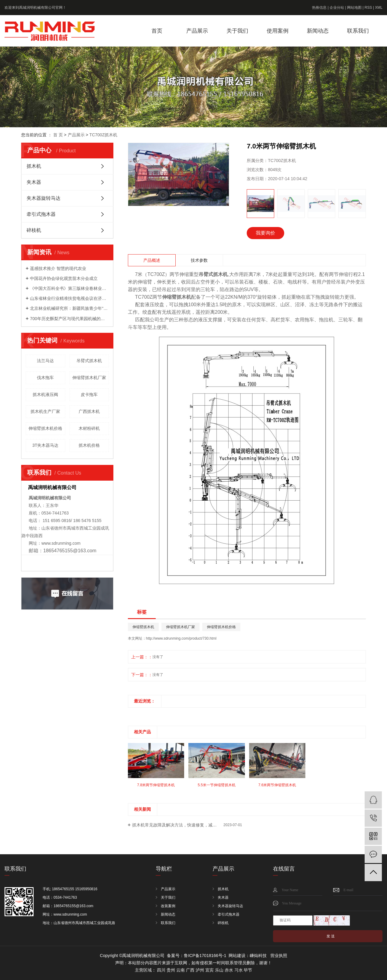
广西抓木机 (89, 411)
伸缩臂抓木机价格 (45, 428)
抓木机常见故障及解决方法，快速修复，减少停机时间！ (185, 825)
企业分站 (337, 8)
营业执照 (279, 956)
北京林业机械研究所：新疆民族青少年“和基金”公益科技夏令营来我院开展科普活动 (69, 308)
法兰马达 (45, 361)
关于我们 (237, 31)
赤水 (229, 970)
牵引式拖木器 (41, 214)
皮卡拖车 (89, 394)
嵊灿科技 (258, 956)
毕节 (248, 970)
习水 (239, 970)
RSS (368, 8)
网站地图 (354, 8)
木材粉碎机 (89, 428)
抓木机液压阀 (45, 394)
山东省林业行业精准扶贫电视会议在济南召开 (69, 298)
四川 (161, 970)
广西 (190, 970)
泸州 (200, 970)
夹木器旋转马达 (44, 198)
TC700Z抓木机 (104, 135)
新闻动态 (318, 31)
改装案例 (168, 906)
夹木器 (34, 182)
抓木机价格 (89, 445)
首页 (157, 31)
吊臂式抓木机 (89, 361)
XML (379, 8)
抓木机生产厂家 (45, 411)
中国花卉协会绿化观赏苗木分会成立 (64, 278)
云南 (180, 970)
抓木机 (34, 166)
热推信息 (319, 8)
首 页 (58, 135)
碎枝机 (34, 230)
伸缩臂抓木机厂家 (89, 378)
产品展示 (197, 31)
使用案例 (278, 31)
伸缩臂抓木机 (143, 627)
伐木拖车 (45, 378)
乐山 (219, 970)
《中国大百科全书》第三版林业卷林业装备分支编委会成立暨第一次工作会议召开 (69, 288)
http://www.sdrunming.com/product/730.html (181, 638)
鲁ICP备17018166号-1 (205, 956)
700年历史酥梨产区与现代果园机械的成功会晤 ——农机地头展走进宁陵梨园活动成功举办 (69, 319)
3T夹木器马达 (45, 445)
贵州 (171, 970)
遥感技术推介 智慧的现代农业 (58, 268)
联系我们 (358, 31)
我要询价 (265, 233)
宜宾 (210, 970)
